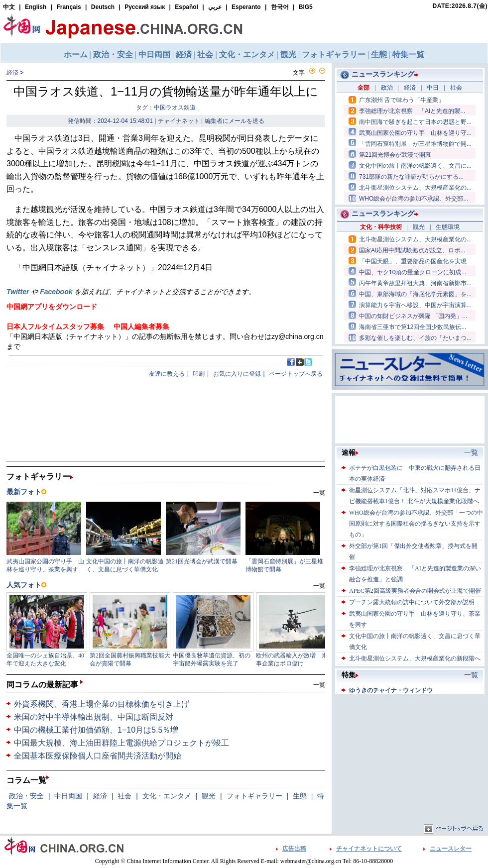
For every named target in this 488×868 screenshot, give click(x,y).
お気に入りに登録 (237, 374)
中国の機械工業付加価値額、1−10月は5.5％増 (96, 730)
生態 (300, 796)
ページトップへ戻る (296, 374)
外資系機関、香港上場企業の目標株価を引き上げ (102, 704)
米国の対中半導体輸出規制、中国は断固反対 (94, 717)
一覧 (319, 685)
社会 (124, 796)
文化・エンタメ (167, 796)
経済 (12, 73)
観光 (209, 796)
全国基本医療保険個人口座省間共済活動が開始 (98, 756)
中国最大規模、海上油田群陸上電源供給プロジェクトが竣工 (122, 743)
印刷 (199, 374)
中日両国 (68, 796)
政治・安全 (26, 796)
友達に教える (167, 374)
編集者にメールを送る (235, 121)
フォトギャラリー (254, 796)
